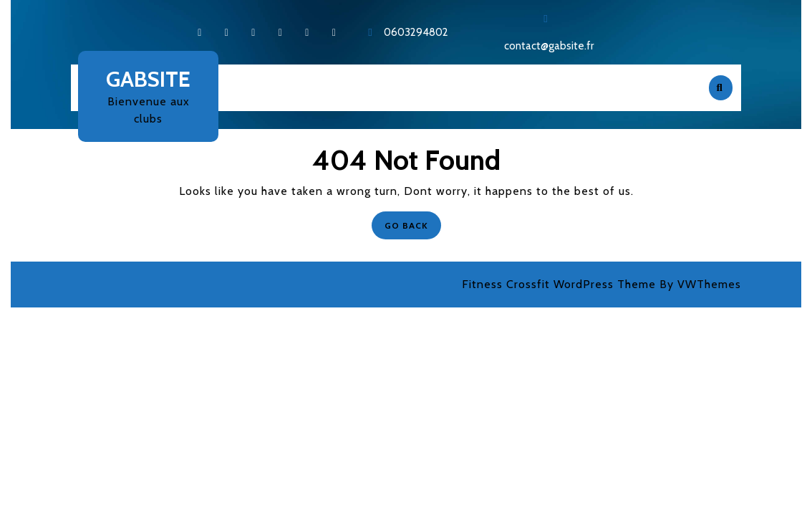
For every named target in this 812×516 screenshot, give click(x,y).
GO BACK (413, 221)
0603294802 (416, 32)
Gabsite (148, 79)
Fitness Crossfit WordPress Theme (559, 284)
